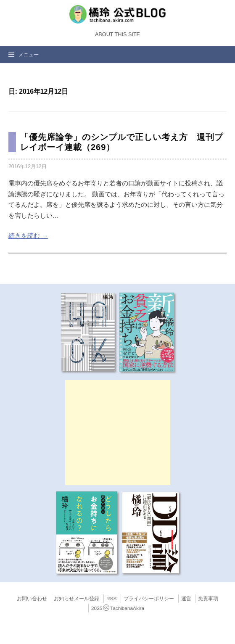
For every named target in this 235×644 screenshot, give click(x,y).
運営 (186, 599)
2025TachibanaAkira (118, 608)
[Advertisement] (118, 433)
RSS (111, 599)
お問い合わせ (32, 599)
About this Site (117, 34)
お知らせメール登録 (77, 599)
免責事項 (208, 599)
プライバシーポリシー (149, 599)
